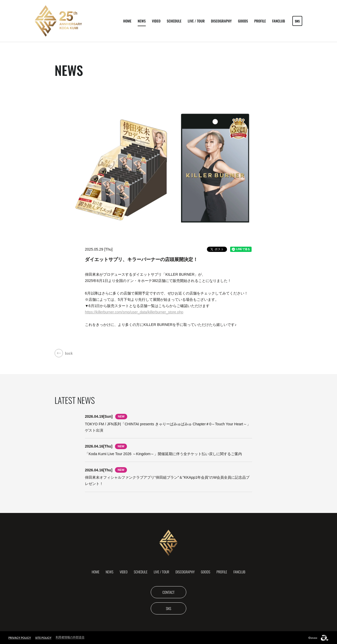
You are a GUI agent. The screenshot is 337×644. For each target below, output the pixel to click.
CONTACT (168, 591)
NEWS (142, 21)
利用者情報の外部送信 (70, 637)
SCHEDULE (174, 21)
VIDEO (156, 21)
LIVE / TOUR (196, 21)
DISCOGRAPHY (221, 21)
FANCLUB (279, 21)
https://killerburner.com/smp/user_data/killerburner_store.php (134, 312)
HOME (127, 21)
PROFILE (260, 21)
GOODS (243, 21)
